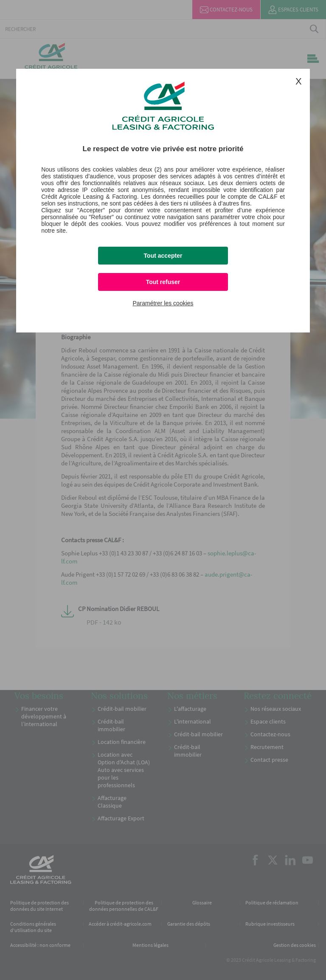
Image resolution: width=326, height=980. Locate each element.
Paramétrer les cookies (163, 303)
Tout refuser (163, 282)
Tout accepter (163, 256)
